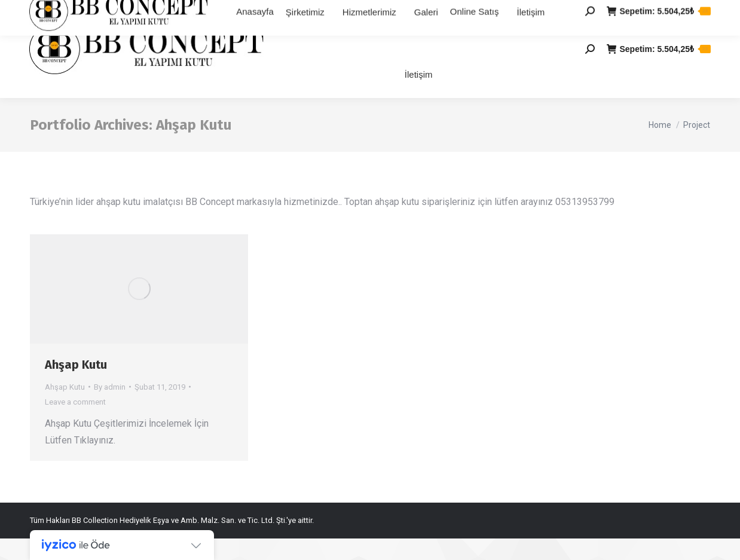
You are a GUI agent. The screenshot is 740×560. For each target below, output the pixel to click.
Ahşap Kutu (76, 386)
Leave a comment (75, 423)
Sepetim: (659, 71)
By (110, 408)
